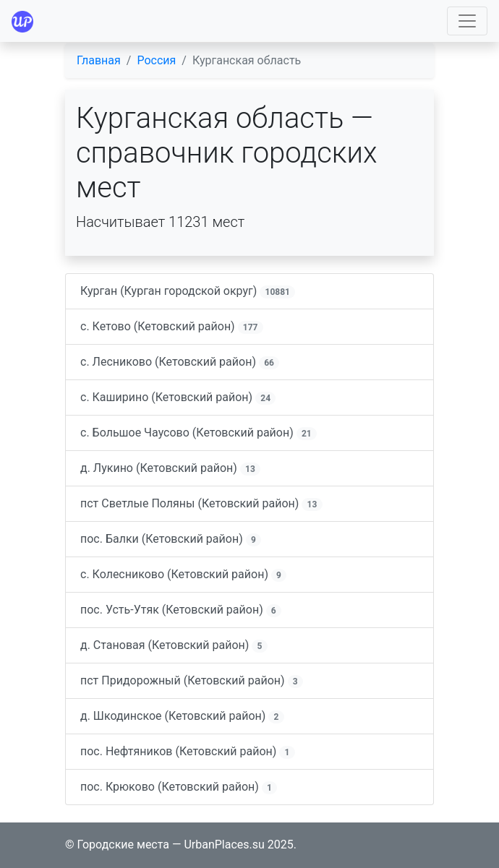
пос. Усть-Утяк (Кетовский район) (181, 610)
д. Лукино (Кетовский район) (170, 468)
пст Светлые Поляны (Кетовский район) (201, 504)
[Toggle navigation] (467, 21)
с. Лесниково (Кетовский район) (180, 362)
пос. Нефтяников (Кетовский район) (188, 752)
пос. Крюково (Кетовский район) (179, 787)
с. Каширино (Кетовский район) (178, 398)
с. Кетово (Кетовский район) (172, 327)
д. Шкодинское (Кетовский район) (182, 716)
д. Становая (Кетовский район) (174, 645)
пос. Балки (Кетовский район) (171, 539)
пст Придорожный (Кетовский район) (192, 681)
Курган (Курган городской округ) (188, 291)
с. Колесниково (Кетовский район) (183, 575)
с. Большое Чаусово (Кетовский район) (199, 433)
